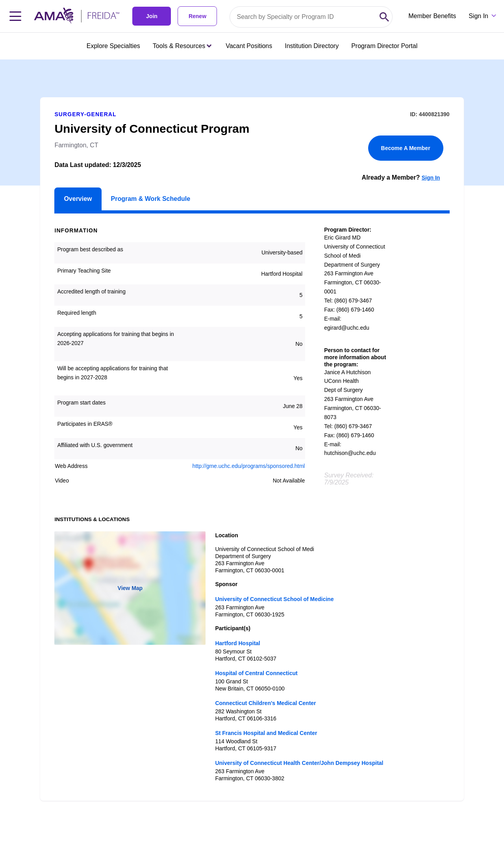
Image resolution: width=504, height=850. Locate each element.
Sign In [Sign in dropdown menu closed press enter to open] (478, 16)
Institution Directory (312, 46)
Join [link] (152, 16)
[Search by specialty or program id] (303, 17)
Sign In (431, 178)
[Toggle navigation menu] (15, 16)
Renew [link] (197, 16)
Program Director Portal (384, 46)
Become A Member (406, 148)
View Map (130, 588)
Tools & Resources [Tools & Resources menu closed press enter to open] (182, 46)
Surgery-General (85, 114)
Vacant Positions (249, 46)
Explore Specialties (113, 46)
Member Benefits (432, 16)
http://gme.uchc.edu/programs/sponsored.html (249, 466)
